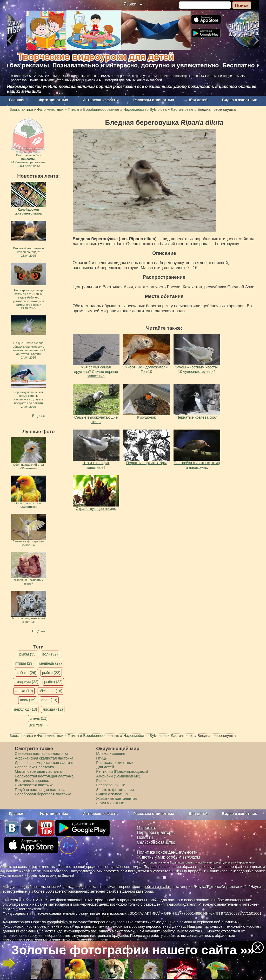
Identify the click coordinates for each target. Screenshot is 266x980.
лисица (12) (53, 709)
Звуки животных (110, 803)
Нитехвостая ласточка (34, 785)
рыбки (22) (51, 673)
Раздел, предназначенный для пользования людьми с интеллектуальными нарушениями (196, 862)
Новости (145, 837)
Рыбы (101, 781)
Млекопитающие (111, 754)
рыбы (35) (28, 654)
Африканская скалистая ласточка (44, 758)
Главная (17, 100)
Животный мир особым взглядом (168, 857)
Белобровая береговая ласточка (43, 794)
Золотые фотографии (115, 790)
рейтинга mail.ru (158, 887)
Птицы (102, 758)
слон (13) (49, 700)
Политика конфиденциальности (167, 852)
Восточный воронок (32, 781)
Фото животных (54, 100)
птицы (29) (25, 663)
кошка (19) (24, 691)
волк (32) (50, 654)
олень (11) (39, 718)
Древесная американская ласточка (45, 763)
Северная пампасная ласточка (42, 754)
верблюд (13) (26, 709)
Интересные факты (101, 100)
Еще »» (39, 416)
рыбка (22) (53, 682)
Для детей (198, 100)
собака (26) (26, 673)
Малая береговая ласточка (38, 771)
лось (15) (28, 700)
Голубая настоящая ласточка (40, 790)
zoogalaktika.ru (60, 922)
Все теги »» (39, 725)
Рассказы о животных (154, 100)
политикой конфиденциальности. (81, 940)
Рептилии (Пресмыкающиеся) (122, 771)
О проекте (147, 828)
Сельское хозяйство (156, 842)
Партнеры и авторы (156, 832)
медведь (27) (51, 663)
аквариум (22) (26, 682)
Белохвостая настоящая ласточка (44, 776)
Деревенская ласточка (34, 767)
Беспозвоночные (111, 785)
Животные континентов (116, 799)
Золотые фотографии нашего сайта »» (133, 950)
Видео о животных (240, 100)
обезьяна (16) (51, 691)
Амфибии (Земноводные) (118, 776)
